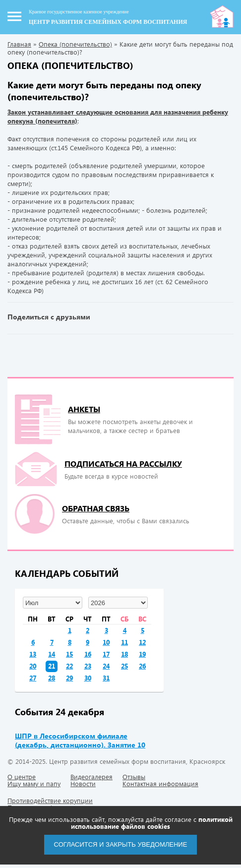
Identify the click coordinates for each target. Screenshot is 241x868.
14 (52, 654)
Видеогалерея (91, 776)
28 (52, 678)
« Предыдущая (15, 352)
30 (88, 678)
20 (33, 666)
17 (106, 654)
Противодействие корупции (50, 800)
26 (142, 666)
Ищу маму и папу (34, 783)
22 (69, 666)
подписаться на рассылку (123, 464)
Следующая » (226, 352)
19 (142, 654)
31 (106, 678)
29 (69, 678)
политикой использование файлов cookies (152, 823)
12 (142, 642)
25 (124, 666)
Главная (19, 44)
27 (33, 678)
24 (106, 666)
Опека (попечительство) (75, 44)
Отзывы (134, 776)
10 (106, 642)
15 (69, 654)
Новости (83, 783)
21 (52, 666)
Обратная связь (96, 508)
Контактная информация (160, 783)
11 (124, 642)
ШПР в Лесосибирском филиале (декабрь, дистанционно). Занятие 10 (80, 740)
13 (33, 654)
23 (88, 666)
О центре (22, 776)
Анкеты (84, 409)
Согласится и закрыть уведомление (121, 844)
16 (88, 654)
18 (124, 654)
